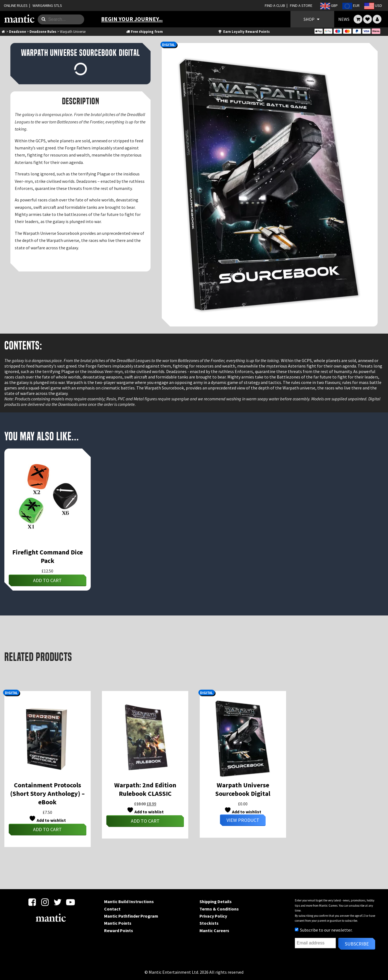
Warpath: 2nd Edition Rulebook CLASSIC (145, 789)
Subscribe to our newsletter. (324, 930)
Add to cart (47, 580)
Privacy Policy (213, 916)
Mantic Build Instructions (129, 901)
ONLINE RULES (16, 5)
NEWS (344, 19)
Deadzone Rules (43, 31)
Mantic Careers (214, 930)
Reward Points (119, 930)
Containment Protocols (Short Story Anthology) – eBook (47, 793)
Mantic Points (118, 923)
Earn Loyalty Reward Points (244, 31)
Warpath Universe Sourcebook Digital (243, 789)
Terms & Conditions (219, 909)
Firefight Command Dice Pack (48, 556)
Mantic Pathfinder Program (131, 916)
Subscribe (357, 944)
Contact (112, 909)
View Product (243, 820)
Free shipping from (144, 31)
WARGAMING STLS (47, 5)
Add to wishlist (47, 819)
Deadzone (17, 31)
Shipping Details (216, 901)
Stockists (209, 923)
